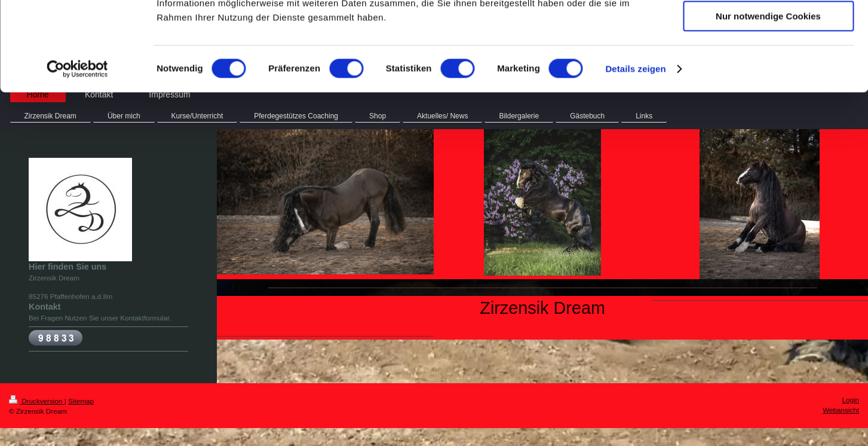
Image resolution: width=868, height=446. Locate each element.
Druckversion (37, 401)
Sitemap (81, 401)
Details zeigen (635, 152)
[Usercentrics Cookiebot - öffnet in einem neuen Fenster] (77, 152)
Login (850, 400)
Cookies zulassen (768, 30)
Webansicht (841, 410)
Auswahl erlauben (768, 65)
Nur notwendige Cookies (768, 100)
